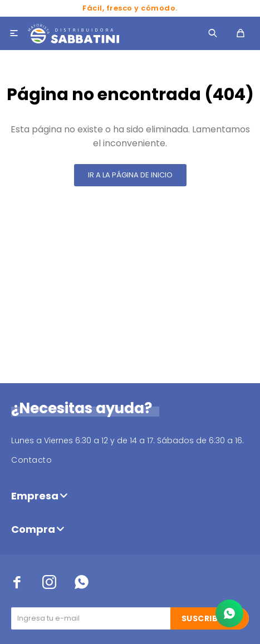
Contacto (31, 460)
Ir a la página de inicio (130, 175)
